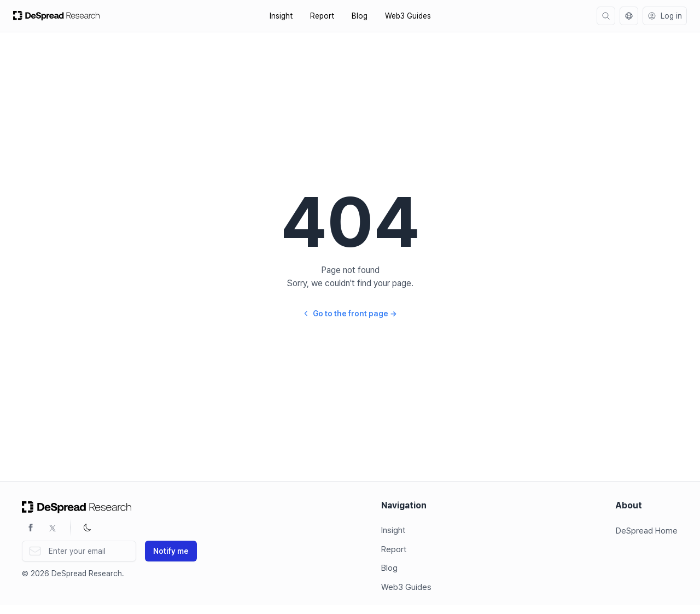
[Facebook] (31, 528)
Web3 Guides (408, 16)
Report (322, 16)
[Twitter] (52, 528)
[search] (606, 16)
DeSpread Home (647, 531)
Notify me (171, 551)
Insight (281, 16)
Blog (360, 16)
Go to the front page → (350, 314)
